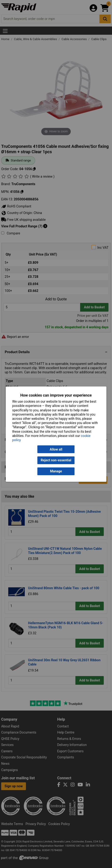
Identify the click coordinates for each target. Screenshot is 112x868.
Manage (56, 471)
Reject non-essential (56, 460)
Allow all (56, 449)
